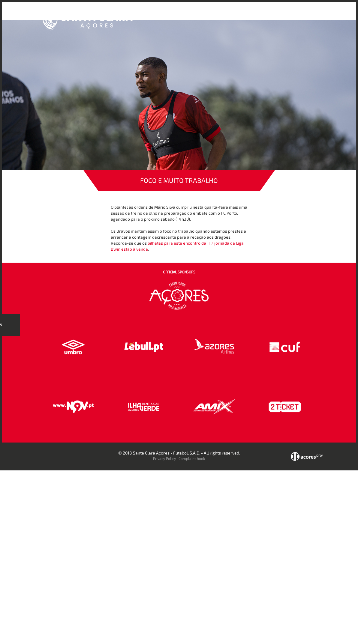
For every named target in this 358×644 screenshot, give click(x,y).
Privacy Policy (164, 458)
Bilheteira (210, 15)
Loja (231, 15)
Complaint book (192, 458)
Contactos (286, 15)
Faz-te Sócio (255, 15)
